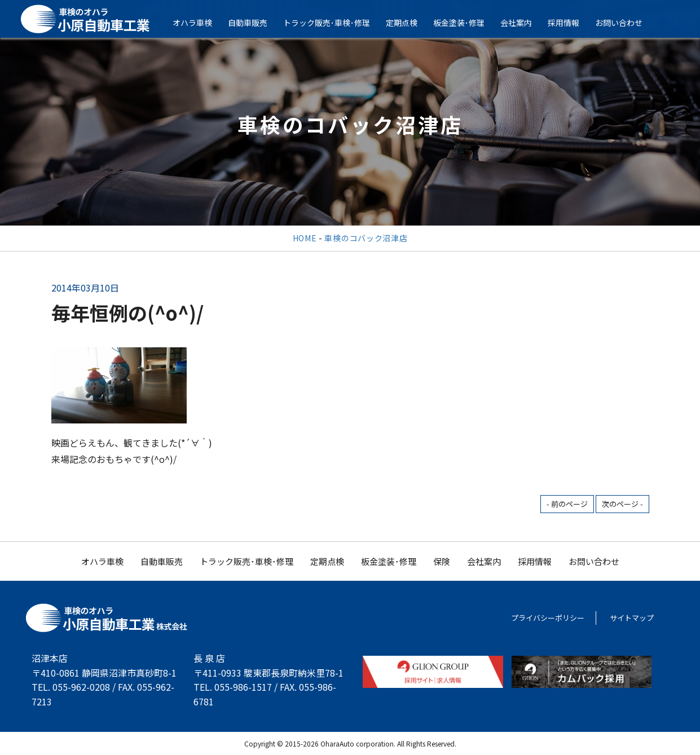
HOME (305, 238)
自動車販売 (255, 23)
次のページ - (622, 504)
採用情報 (571, 23)
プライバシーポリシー (548, 618)
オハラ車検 (200, 23)
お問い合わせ (626, 23)
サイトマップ (632, 618)
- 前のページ (567, 504)
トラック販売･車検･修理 (334, 23)
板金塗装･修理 (466, 23)
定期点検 (409, 23)
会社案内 (523, 23)
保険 (442, 561)
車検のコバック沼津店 (366, 238)
